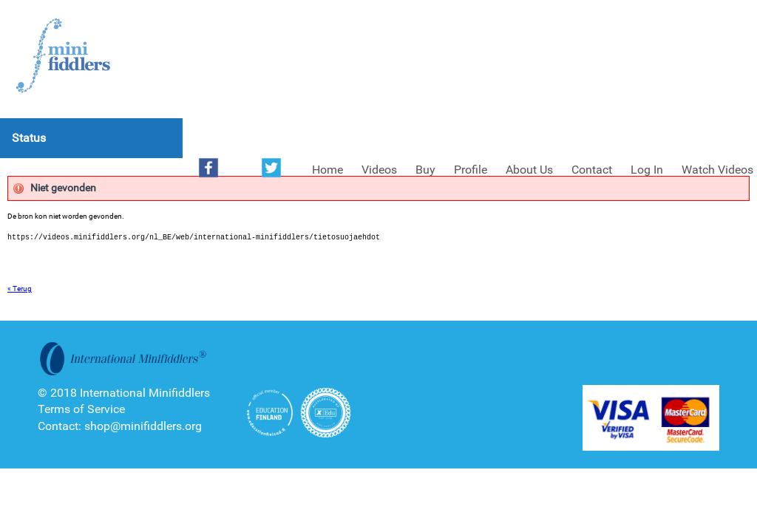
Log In (647, 170)
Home (327, 170)
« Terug (20, 289)
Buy (425, 170)
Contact (592, 170)
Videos (379, 170)
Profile (471, 170)
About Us (529, 170)
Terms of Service (81, 409)
